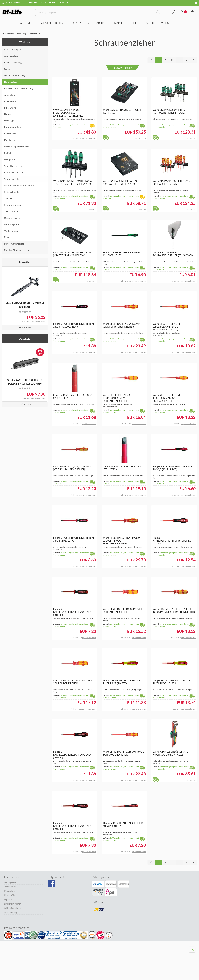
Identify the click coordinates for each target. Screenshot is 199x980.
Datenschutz (10, 892)
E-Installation (79, 24)
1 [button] (158, 61)
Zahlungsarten (10, 888)
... (179, 61)
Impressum (9, 901)
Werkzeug (169, 24)
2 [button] (165, 61)
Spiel (136, 24)
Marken (120, 24)
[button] (193, 61)
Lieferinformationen (13, 905)
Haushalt (102, 24)
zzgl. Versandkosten (38, 323)
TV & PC (150, 24)
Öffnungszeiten (11, 884)
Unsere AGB (9, 897)
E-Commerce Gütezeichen (57, 3)
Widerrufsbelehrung (13, 909)
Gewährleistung (11, 914)
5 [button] (186, 61)
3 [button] (172, 61)
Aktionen (27, 24)
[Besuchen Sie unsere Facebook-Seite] (51, 885)
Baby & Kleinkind (51, 24)
